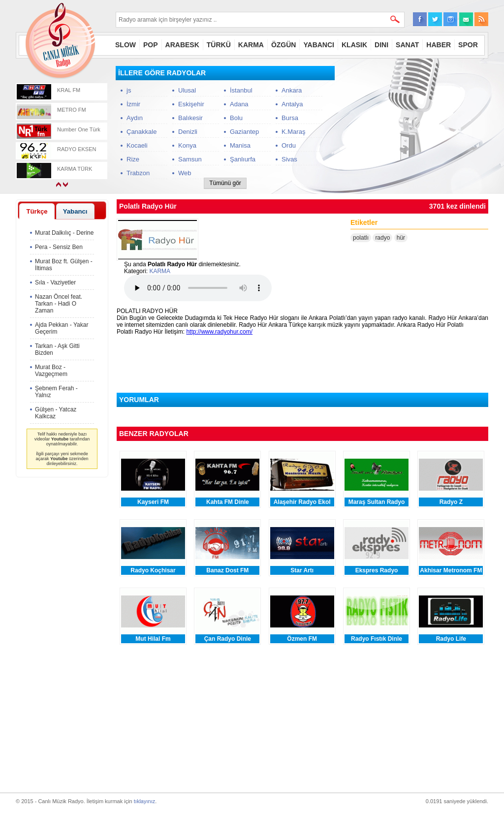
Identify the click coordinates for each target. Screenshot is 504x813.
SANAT (407, 45)
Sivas (289, 159)
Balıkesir (190, 118)
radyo (382, 238)
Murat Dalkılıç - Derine (64, 233)
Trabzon (138, 173)
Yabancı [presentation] (75, 211)
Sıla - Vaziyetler (55, 282)
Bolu (236, 118)
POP (151, 45)
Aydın (135, 118)
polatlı (361, 238)
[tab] (37, 211)
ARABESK (182, 45)
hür (401, 238)
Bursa (290, 118)
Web (185, 173)
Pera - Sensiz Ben (59, 247)
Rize (133, 159)
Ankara (292, 90)
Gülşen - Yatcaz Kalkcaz (56, 413)
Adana (239, 104)
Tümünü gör (225, 183)
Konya (187, 145)
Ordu (289, 145)
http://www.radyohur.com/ (219, 332)
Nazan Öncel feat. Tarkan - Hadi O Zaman (59, 304)
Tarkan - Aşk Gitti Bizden (57, 349)
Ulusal (187, 90)
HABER (439, 45)
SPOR (468, 45)
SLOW (126, 45)
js (129, 90)
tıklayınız (144, 801)
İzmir (133, 104)
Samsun (190, 159)
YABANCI (319, 45)
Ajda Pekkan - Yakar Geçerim (62, 328)
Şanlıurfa (243, 159)
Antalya (292, 104)
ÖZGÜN (284, 45)
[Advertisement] (414, 127)
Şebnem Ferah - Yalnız (56, 392)
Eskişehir (191, 104)
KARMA (251, 45)
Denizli (188, 132)
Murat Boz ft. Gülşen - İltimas (64, 265)
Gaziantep (244, 132)
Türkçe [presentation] (37, 211)
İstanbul (241, 90)
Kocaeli (137, 145)
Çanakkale (142, 132)
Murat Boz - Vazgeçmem (51, 371)
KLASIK (354, 45)
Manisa (240, 145)
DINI (381, 45)
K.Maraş (293, 132)
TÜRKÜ (219, 45)
